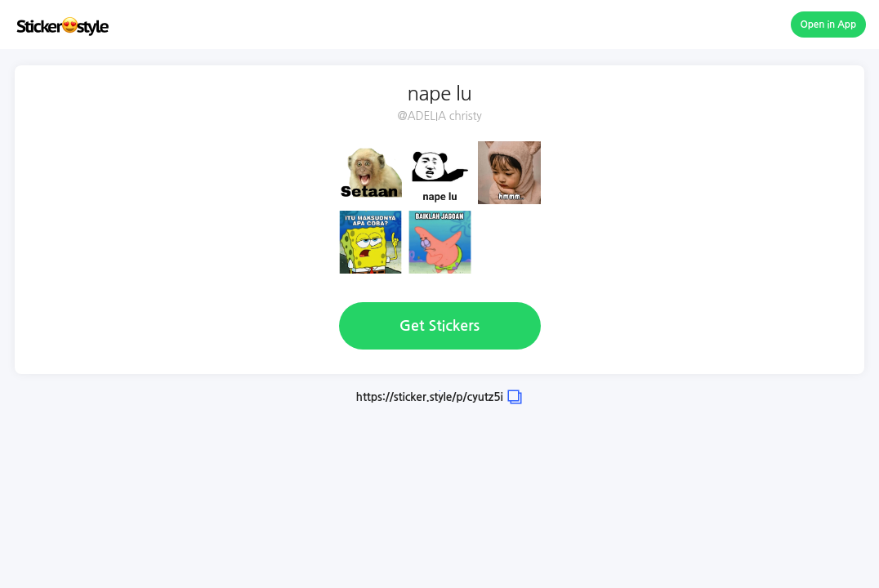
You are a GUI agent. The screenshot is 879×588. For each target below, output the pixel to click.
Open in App (829, 24)
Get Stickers (439, 326)
